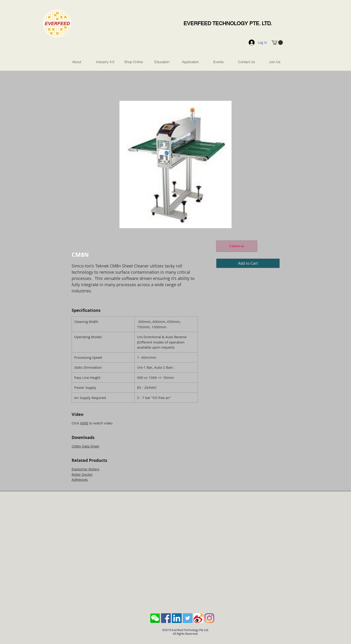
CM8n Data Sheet (85, 446)
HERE (84, 423)
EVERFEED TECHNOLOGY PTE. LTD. (228, 23)
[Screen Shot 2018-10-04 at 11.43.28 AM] (155, 618)
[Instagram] (209, 618)
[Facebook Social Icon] (166, 618)
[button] (277, 43)
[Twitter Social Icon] (188, 618)
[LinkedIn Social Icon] (177, 618)
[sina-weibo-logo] (198, 618)
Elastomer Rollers (85, 469)
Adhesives (80, 479)
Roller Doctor (82, 474)
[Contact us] (237, 246)
